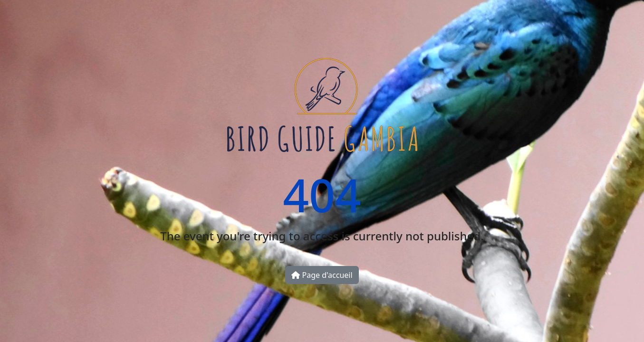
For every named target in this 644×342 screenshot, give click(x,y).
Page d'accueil (322, 275)
